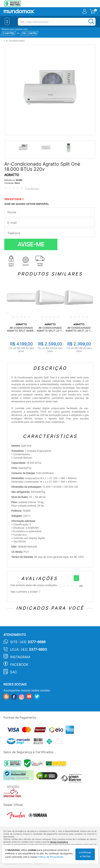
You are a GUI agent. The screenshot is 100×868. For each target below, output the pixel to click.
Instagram (20, 657)
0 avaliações (32, 188)
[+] (76, 578)
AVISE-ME (31, 244)
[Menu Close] (7, 21)
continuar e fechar (85, 854)
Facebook (19, 665)
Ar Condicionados (15, 41)
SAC (13, 672)
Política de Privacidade (50, 857)
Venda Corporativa (59, 842)
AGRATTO (12, 175)
